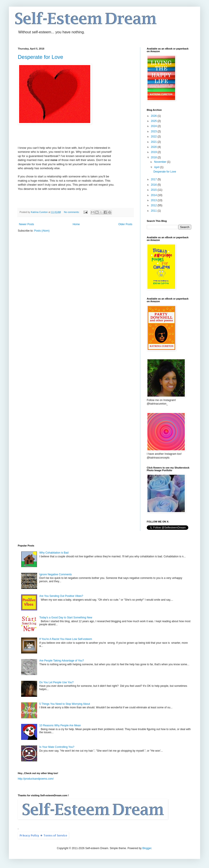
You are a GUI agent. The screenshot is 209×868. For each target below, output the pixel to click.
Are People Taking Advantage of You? (62, 661)
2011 (154, 211)
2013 (154, 200)
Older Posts (125, 224)
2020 (154, 147)
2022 (154, 137)
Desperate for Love (40, 57)
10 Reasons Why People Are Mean (60, 725)
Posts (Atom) (42, 231)
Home (76, 224)
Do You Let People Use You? (56, 682)
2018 (154, 157)
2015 (154, 190)
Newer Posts (26, 224)
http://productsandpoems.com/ (36, 779)
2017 (154, 179)
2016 (154, 185)
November (161, 162)
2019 (154, 152)
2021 (154, 142)
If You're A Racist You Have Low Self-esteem (66, 639)
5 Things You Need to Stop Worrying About (65, 704)
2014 (154, 195)
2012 (154, 205)
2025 (154, 121)
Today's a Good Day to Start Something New (66, 618)
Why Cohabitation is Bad (54, 553)
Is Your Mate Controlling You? (57, 747)
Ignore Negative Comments (56, 574)
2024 (154, 126)
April (157, 167)
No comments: (72, 212)
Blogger (147, 848)
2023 (154, 131)
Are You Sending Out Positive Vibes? (61, 596)
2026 (154, 116)
